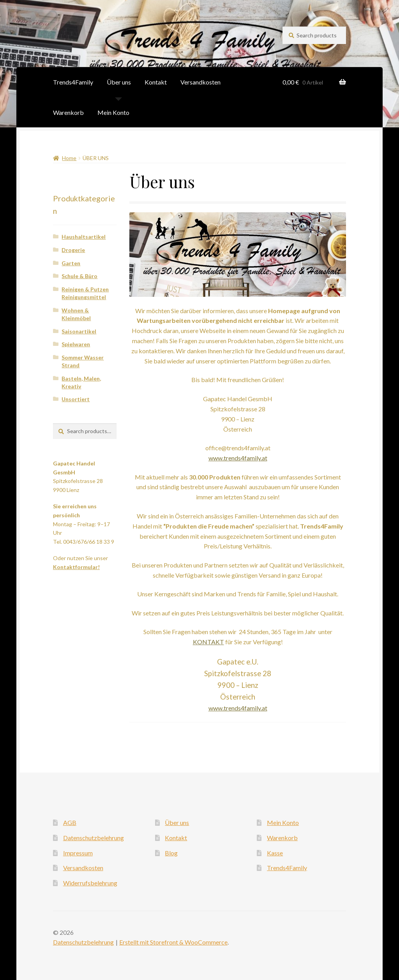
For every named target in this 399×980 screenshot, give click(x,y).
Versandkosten (200, 82)
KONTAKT (208, 642)
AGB (70, 822)
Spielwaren (76, 344)
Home (69, 158)
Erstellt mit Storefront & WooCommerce (173, 942)
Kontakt (156, 82)
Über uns (119, 82)
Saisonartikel (79, 331)
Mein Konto (113, 112)
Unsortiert (76, 399)
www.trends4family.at (238, 458)
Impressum (78, 853)
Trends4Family (73, 82)
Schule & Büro (79, 276)
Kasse (275, 853)
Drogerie (73, 250)
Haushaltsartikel (84, 237)
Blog (171, 853)
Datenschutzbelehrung (94, 838)
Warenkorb (68, 112)
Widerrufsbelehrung (90, 883)
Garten (71, 263)
